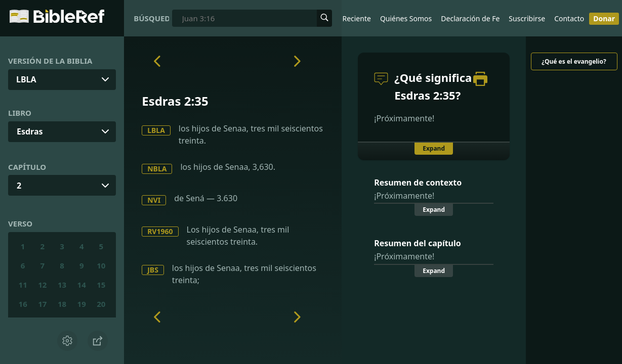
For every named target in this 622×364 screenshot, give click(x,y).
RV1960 (160, 231)
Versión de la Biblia (50, 61)
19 (82, 304)
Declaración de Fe (470, 18)
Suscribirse (527, 18)
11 (23, 285)
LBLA (156, 130)
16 (23, 304)
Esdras (30, 131)
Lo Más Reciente (344, 18)
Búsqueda (151, 18)
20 (101, 304)
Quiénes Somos (406, 18)
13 (62, 285)
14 (82, 285)
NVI (154, 200)
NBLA (157, 169)
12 (42, 285)
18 (62, 304)
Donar (604, 18)
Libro (20, 113)
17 (42, 304)
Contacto (569, 18)
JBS (153, 270)
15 (101, 285)
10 (101, 265)
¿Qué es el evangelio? (574, 61)
